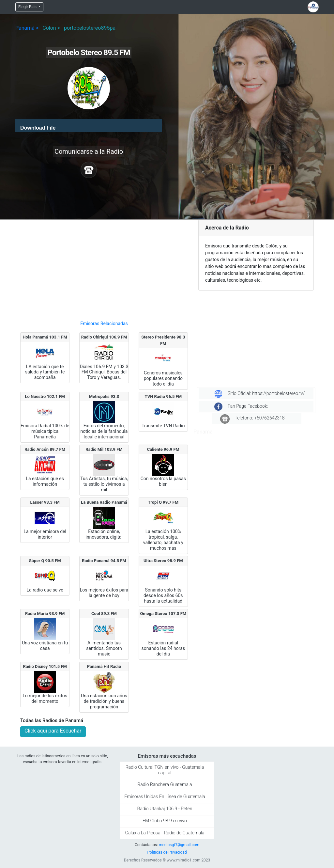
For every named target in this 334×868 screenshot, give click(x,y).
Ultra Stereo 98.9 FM (163, 561)
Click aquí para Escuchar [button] (53, 731)
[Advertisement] (104, 267)
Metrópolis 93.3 (104, 396)
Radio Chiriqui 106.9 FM (104, 337)
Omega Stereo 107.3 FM (163, 614)
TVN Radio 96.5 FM (163, 396)
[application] (89, 126)
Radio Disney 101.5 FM (45, 666)
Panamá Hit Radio (104, 666)
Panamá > (27, 28)
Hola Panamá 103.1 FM (45, 337)
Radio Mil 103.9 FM (104, 449)
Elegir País (28, 7)
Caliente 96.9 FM (163, 449)
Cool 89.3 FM (104, 614)
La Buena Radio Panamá (104, 502)
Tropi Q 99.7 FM (163, 502)
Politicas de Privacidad (167, 852)
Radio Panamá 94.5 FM (104, 561)
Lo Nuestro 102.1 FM (45, 396)
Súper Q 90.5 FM (45, 561)
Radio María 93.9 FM (45, 614)
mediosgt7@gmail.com (179, 845)
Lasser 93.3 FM (45, 502)
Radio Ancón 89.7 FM (45, 449)
